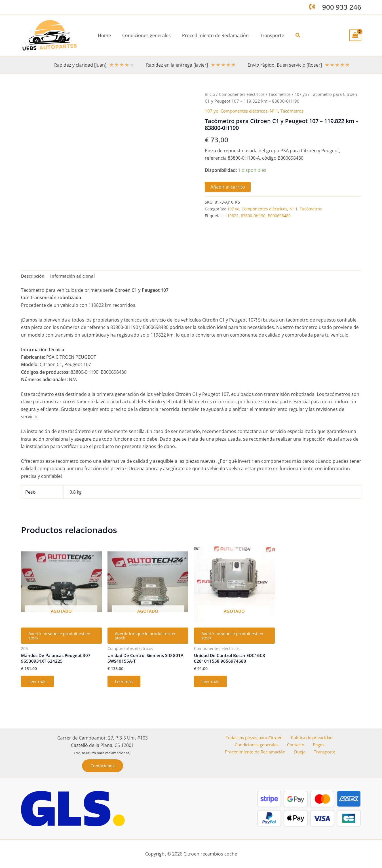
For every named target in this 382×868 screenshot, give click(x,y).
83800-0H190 (253, 216)
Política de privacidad (312, 738)
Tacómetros (281, 94)
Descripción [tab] (34, 276)
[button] (294, 35)
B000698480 (279, 216)
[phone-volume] (312, 7)
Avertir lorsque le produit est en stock (60, 637)
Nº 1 (280, 111)
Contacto (297, 745)
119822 (232, 216)
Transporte (325, 753)
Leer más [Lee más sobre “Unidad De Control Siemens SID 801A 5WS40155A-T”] (126, 686)
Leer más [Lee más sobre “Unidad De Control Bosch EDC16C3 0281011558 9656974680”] (212, 686)
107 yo (304, 94)
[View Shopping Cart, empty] (355, 35)
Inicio (210, 94)
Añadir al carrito (228, 187)
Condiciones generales (259, 745)
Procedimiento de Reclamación (258, 753)
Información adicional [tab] (76, 276)
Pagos (318, 745)
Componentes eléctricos (243, 94)
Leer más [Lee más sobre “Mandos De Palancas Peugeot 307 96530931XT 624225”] (39, 686)
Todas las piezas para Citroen (254, 738)
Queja (302, 753)
